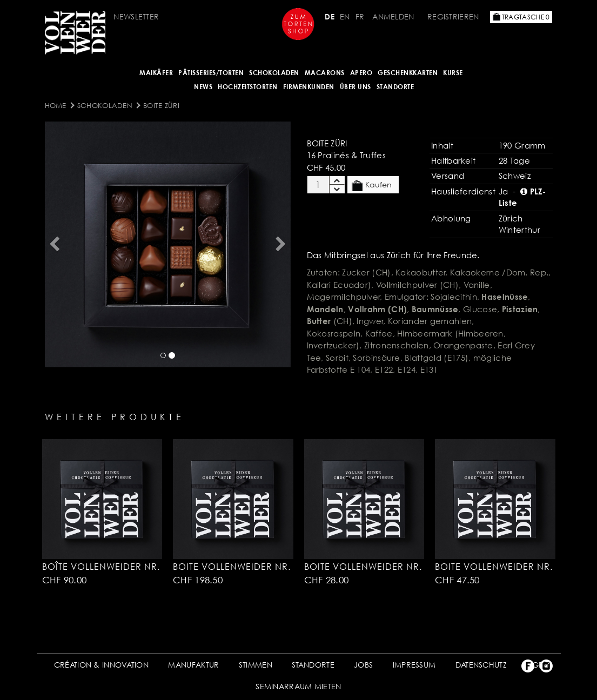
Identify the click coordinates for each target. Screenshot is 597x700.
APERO (361, 73)
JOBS (363, 665)
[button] (55, 244)
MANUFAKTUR (193, 665)
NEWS (203, 87)
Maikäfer (156, 73)
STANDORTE (313, 665)
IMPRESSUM (414, 665)
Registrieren (453, 16)
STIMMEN (256, 665)
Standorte (395, 87)
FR (360, 16)
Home (56, 105)
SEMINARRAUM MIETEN (298, 686)
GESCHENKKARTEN (408, 73)
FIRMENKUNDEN (309, 87)
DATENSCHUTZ (481, 665)
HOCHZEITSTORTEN (248, 87)
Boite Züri (161, 105)
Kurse (453, 73)
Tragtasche (521, 17)
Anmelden (393, 16)
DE (330, 16)
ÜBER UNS (355, 87)
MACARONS (325, 73)
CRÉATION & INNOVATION (101, 665)
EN (345, 16)
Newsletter (136, 16)
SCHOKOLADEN (274, 73)
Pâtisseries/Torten (211, 73)
